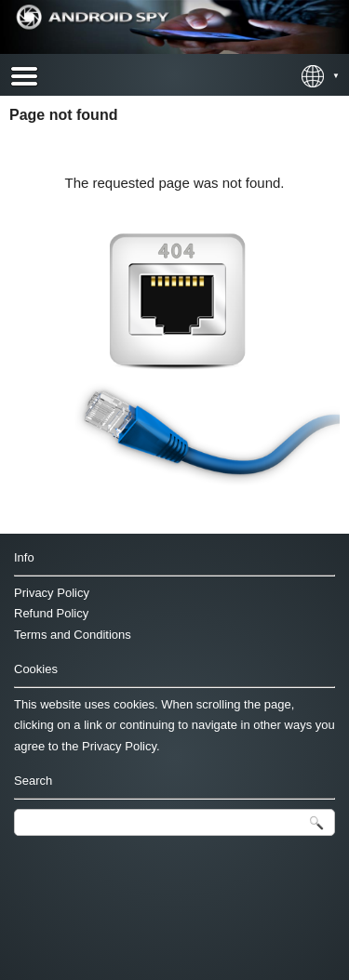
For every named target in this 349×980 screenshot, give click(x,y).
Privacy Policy (52, 593)
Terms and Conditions (73, 635)
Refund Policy (51, 613)
